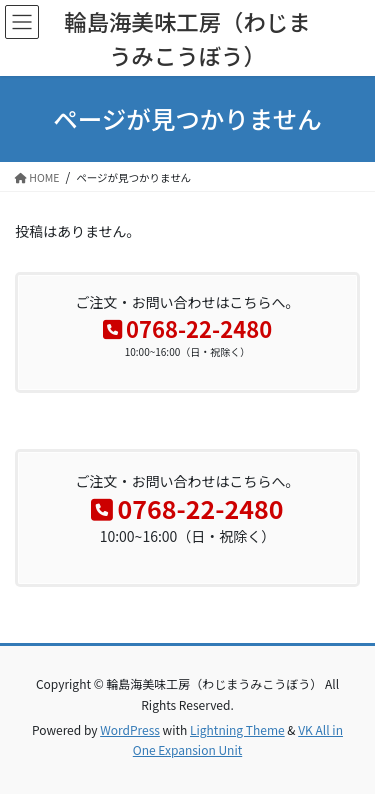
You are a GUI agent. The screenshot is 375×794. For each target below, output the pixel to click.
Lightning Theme (237, 729)
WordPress (130, 729)
